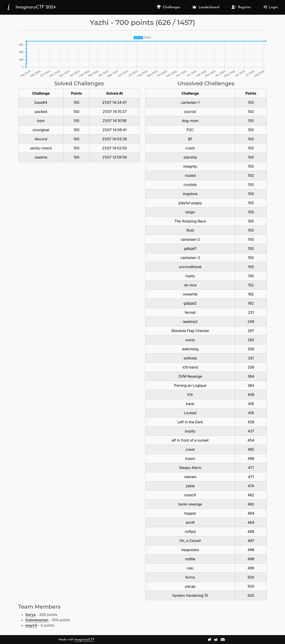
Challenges (169, 7)
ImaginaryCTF (84, 640)
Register (241, 7)
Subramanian (37, 620)
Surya (31, 615)
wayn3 (31, 625)
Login (271, 7)
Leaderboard (206, 7)
